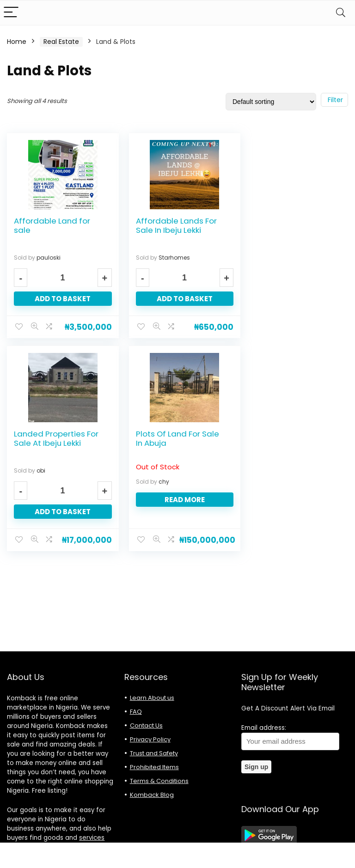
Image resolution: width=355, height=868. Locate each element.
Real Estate (61, 42)
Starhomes (170, 258)
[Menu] (11, 13)
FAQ (136, 712)
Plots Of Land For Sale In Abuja (55, 438)
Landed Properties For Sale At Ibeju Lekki (291, 225)
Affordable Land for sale (52, 225)
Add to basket (60, 299)
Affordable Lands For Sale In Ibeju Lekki (172, 225)
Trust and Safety (154, 753)
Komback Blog (152, 795)
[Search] (341, 13)
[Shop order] (271, 102)
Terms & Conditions (159, 781)
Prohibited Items (154, 767)
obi (275, 258)
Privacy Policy (150, 739)
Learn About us (152, 698)
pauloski (49, 258)
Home (17, 42)
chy (42, 481)
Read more (60, 499)
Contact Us (146, 725)
